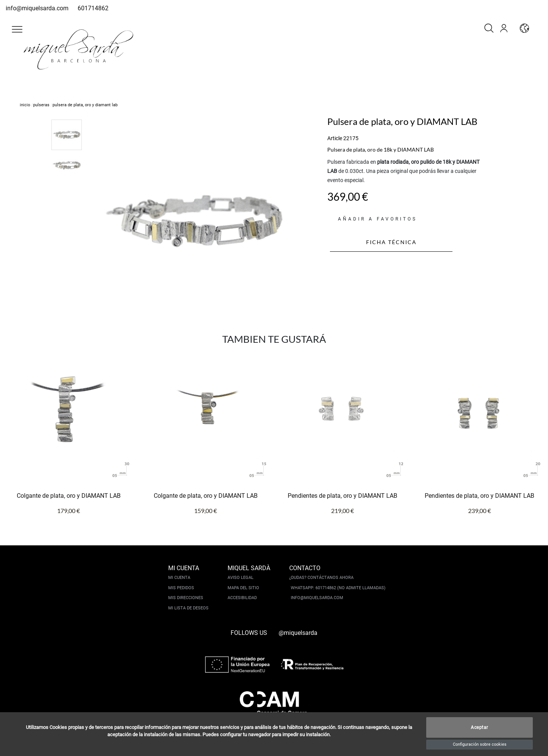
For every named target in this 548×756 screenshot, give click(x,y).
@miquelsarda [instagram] (298, 633)
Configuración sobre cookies (480, 744)
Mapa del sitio (243, 588)
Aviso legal (241, 578)
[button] (17, 29)
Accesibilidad (242, 598)
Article (335, 138)
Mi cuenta (179, 578)
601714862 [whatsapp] (93, 8)
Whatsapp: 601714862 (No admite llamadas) (338, 588)
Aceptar (479, 727)
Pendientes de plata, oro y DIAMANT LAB (342, 496)
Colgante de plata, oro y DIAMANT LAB (69, 496)
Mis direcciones (186, 598)
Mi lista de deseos (188, 608)
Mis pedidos (181, 588)
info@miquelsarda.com (37, 8)
